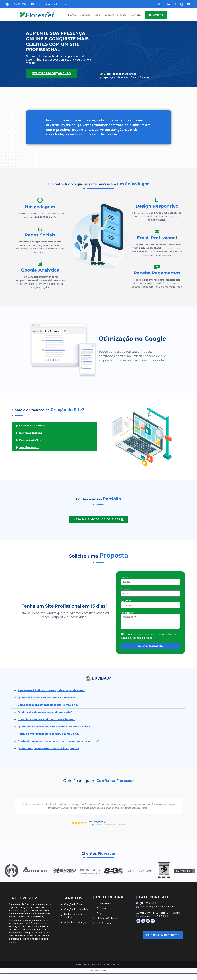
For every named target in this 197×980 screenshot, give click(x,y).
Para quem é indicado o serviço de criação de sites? (51, 690)
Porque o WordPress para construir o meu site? (48, 734)
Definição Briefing (31, 433)
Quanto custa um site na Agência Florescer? (46, 698)
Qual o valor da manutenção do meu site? (45, 712)
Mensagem (127, 613)
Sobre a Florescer (115, 15)
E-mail (125, 589)
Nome (124, 577)
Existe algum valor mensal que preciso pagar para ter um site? (59, 741)
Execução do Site (30, 440)
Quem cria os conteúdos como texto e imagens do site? (54, 727)
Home (72, 15)
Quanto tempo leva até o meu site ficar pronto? (48, 748)
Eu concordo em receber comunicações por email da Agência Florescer (149, 636)
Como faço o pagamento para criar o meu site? (48, 705)
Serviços (85, 15)
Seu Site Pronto (29, 447)
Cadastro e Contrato (32, 426)
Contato (136, 15)
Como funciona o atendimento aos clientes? (46, 719)
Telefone (126, 601)
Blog (97, 15)
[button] (159, 4)
